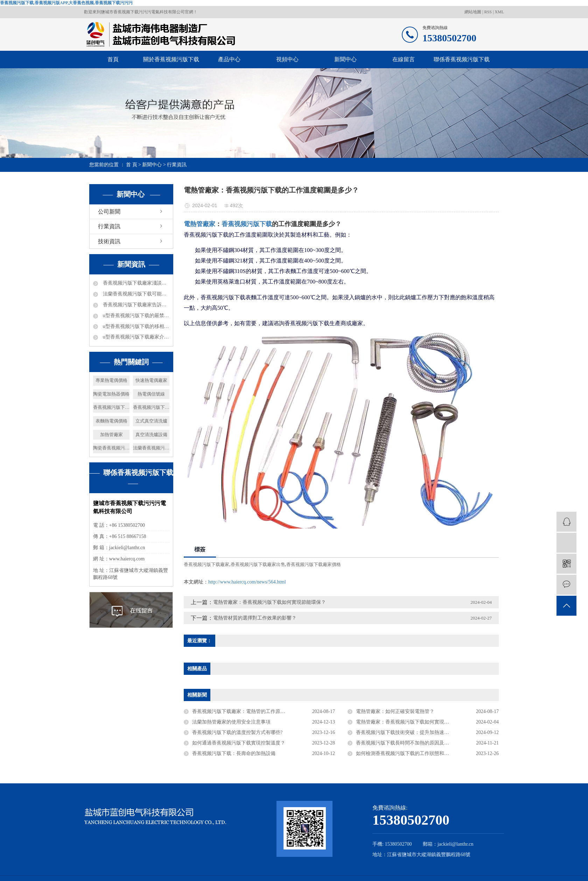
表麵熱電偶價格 (111, 421)
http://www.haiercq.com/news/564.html (247, 582)
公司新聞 (109, 212)
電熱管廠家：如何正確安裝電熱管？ (395, 711)
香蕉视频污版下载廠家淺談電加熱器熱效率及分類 (135, 283)
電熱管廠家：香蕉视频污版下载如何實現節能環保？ (412, 722)
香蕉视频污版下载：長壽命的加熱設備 (234, 753)
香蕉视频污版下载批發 (111, 407)
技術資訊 (109, 241)
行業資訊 (177, 165)
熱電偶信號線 (151, 394)
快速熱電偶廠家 (151, 380)
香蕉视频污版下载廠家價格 (314, 564)
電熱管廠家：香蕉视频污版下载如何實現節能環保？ (269, 602)
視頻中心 (287, 59)
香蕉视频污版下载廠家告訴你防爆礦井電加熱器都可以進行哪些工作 (135, 305)
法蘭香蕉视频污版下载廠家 (151, 448)
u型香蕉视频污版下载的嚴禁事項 (135, 316)
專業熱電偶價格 (111, 380)
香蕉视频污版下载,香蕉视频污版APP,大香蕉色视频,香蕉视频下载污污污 (66, 3)
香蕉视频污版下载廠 (151, 407)
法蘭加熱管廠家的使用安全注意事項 (231, 722)
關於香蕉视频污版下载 (171, 59)
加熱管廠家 (111, 435)
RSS (488, 12)
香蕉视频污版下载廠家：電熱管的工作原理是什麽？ (248, 711)
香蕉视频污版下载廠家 (206, 564)
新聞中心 (345, 59)
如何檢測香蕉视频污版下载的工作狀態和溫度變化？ (412, 753)
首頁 (113, 59)
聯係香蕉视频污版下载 (462, 59)
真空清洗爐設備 (151, 435)
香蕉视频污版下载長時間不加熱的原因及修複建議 (410, 743)
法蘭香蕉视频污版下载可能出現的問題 (135, 294)
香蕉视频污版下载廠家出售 (258, 564)
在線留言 (404, 59)
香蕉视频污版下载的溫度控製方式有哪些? (237, 732)
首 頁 (132, 165)
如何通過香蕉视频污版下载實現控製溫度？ (239, 743)
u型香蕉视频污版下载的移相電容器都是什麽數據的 (135, 326)
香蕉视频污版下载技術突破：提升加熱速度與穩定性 (412, 732)
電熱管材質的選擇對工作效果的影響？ (255, 618)
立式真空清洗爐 (151, 421)
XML (499, 12)
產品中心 (229, 59)
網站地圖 (473, 12)
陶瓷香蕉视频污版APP (111, 448)
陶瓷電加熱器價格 (111, 394)
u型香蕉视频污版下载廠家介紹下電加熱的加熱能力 (135, 337)
